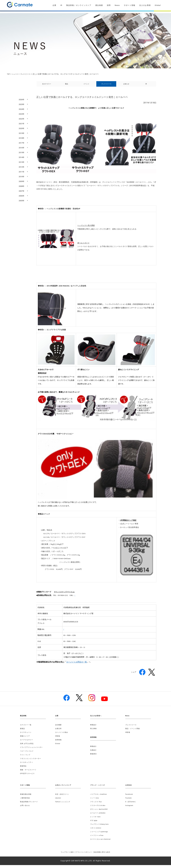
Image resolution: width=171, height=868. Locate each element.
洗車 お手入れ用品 (27, 746)
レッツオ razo (96, 820)
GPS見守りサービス (28, 776)
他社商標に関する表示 (106, 855)
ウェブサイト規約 (63, 855)
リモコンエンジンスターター (32, 761)
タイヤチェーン (26, 735)
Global (158, 5)
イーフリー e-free (97, 838)
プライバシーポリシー (84, 855)
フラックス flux (97, 805)
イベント (86, 85)
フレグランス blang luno (100, 827)
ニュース (16, 74)
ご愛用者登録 (25, 801)
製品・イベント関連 (133, 731)
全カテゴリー (47, 85)
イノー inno (95, 801)
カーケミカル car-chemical (101, 842)
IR (61, 5)
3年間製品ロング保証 (128, 523)
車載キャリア (25, 739)
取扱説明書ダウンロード (30, 805)
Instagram (130, 808)
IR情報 (58, 739)
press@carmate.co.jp (71, 624)
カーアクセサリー (27, 743)
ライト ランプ (26, 758)
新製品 (23, 731)
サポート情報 (130, 5)
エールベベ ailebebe (99, 816)
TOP (9, 74)
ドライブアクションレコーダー (32, 750)
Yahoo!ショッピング (63, 805)
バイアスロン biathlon (99, 797)
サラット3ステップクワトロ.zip (66, 595)
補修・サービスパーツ (29, 773)
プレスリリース (28, 74)
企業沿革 (59, 731)
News (117, 5)
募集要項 (94, 757)
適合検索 (99, 5)
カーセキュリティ (27, 765)
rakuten (58, 801)
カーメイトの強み (62, 735)
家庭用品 (24, 769)
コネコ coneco (96, 831)
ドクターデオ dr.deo (98, 808)
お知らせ (126, 85)
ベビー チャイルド (27, 754)
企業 (54, 5)
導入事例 (94, 731)
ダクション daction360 (100, 812)
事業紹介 (94, 728)
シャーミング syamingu (100, 835)
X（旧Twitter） (132, 805)
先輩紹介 (94, 753)
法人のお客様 (145, 5)
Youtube (129, 801)
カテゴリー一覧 (26, 728)
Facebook (129, 797)
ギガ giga (94, 823)
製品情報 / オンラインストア (79, 5)
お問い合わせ (25, 808)
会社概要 (59, 728)
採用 (109, 5)
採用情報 (59, 743)
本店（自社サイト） (63, 797)
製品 (67, 85)
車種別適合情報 (26, 797)
